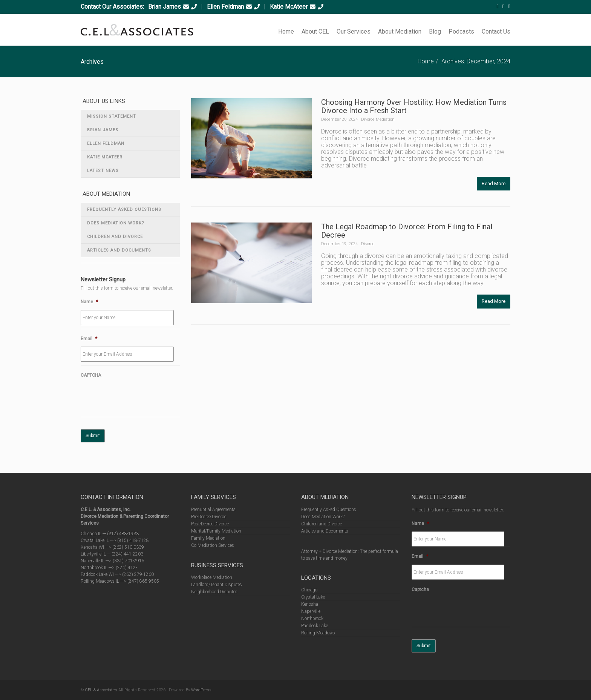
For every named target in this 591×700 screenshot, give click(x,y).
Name (89, 302)
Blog (435, 31)
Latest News (103, 171)
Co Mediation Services (213, 545)
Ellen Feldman (225, 7)
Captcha (420, 589)
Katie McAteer (289, 7)
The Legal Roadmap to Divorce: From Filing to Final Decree (407, 231)
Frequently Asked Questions (124, 210)
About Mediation (400, 31)
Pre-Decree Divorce (209, 517)
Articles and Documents (119, 250)
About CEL (315, 31)
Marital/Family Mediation (216, 531)
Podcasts (461, 31)
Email (89, 339)
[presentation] (138, 398)
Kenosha (310, 604)
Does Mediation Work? (116, 223)
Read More (494, 183)
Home (286, 31)
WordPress (201, 690)
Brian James (165, 7)
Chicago (309, 590)
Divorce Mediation (378, 119)
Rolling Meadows (318, 633)
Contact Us (496, 31)
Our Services (354, 31)
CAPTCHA (91, 375)
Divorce (368, 244)
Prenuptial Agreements (213, 510)
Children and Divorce (115, 237)
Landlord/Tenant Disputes (217, 585)
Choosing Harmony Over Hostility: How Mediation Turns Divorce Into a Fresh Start (414, 106)
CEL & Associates (101, 690)
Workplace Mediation (212, 577)
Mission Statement (112, 116)
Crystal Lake (313, 597)
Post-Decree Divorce (210, 524)
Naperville (311, 611)
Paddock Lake (315, 626)
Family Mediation (208, 538)
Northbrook (312, 619)
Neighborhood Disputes (214, 592)
